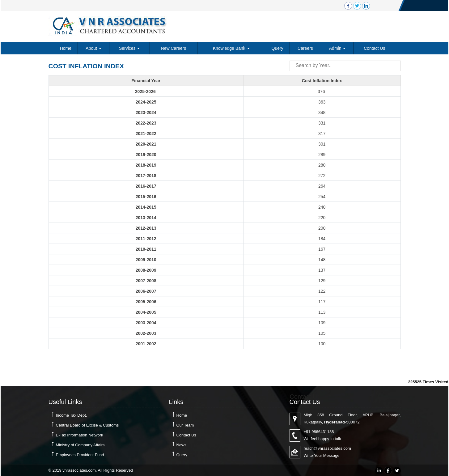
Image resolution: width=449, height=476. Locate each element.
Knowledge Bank (231, 48)
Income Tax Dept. (72, 415)
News (182, 445)
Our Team (185, 425)
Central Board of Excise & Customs (87, 425)
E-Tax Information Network (80, 435)
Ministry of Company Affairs (80, 445)
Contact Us (374, 48)
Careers (305, 48)
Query (277, 48)
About (93, 48)
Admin (337, 48)
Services (129, 48)
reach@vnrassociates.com (327, 448)
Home (66, 48)
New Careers (174, 48)
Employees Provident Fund (80, 455)
